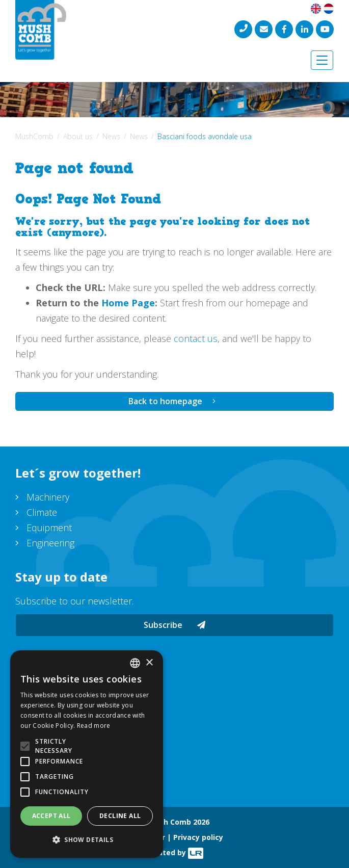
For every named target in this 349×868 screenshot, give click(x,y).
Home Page (128, 303)
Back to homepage (165, 401)
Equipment (49, 528)
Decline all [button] (120, 816)
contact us (196, 338)
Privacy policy (198, 837)
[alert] (87, 754)
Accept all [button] (51, 816)
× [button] (149, 663)
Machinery (48, 497)
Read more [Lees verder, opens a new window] (94, 726)
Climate (42, 512)
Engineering (50, 543)
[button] (87, 840)
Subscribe (174, 625)
